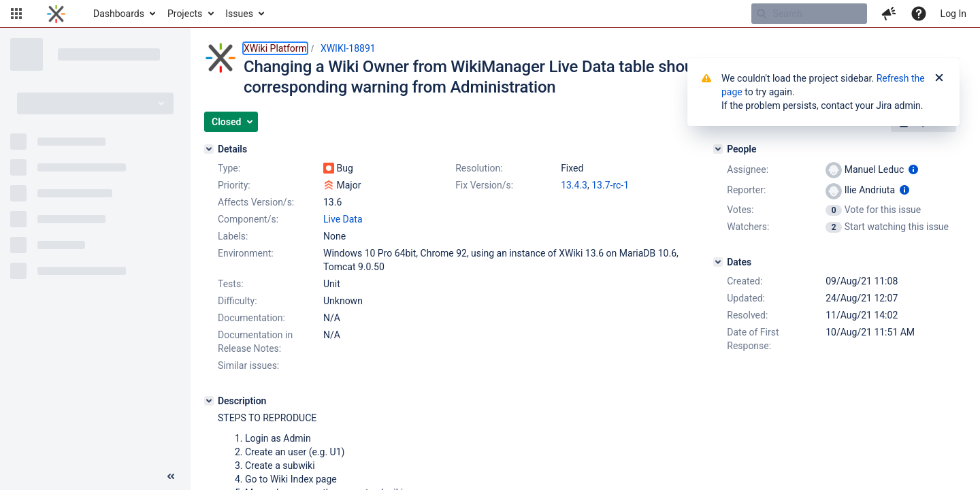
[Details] (209, 149)
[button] (16, 14)
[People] (718, 149)
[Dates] (718, 262)
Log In (953, 14)
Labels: (233, 236)
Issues (239, 14)
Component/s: (248, 219)
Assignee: (748, 169)
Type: (229, 168)
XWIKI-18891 (348, 48)
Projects (185, 14)
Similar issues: (248, 365)
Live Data (343, 219)
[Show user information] (913, 169)
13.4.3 (574, 185)
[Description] (209, 401)
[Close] (939, 78)
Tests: (231, 284)
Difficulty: (238, 301)
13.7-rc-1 (610, 185)
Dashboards (119, 14)
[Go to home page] (56, 14)
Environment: (246, 253)
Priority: (234, 185)
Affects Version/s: (256, 202)
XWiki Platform (275, 48)
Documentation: (251, 318)
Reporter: (746, 190)
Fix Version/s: (484, 185)
